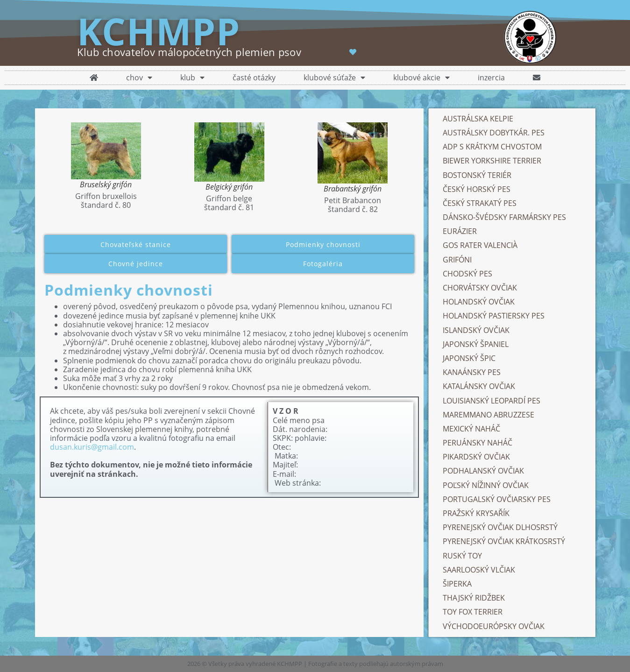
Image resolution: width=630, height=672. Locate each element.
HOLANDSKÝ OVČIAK (479, 302)
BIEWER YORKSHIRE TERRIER (492, 161)
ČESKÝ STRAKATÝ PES (480, 203)
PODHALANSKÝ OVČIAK (483, 471)
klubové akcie (421, 78)
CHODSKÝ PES (467, 274)
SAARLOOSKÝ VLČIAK (479, 570)
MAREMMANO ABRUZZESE (488, 415)
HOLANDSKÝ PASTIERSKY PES (494, 316)
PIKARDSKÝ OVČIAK (476, 457)
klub (192, 78)
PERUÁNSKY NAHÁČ (478, 443)
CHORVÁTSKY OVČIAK (480, 288)
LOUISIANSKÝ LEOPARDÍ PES (492, 401)
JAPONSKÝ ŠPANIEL (476, 344)
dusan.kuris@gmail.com (92, 447)
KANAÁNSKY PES (472, 372)
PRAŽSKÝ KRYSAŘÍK (476, 513)
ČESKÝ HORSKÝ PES (477, 189)
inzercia (491, 78)
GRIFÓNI (457, 260)
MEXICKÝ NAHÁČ (471, 429)
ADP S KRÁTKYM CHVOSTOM (492, 147)
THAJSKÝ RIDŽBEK (474, 598)
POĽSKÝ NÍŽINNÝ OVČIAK (486, 485)
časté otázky (254, 78)
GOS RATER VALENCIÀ (480, 245)
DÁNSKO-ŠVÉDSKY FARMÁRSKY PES (505, 217)
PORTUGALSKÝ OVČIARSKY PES (497, 499)
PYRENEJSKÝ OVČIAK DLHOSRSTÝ (500, 527)
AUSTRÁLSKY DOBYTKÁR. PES (494, 133)
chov (139, 78)
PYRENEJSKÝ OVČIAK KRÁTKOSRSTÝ (504, 541)
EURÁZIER (460, 231)
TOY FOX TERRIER (473, 612)
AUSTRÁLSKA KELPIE (478, 119)
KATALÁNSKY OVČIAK (479, 386)
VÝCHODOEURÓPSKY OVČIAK (494, 626)
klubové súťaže (334, 78)
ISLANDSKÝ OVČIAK (476, 330)
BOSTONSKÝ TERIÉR (477, 175)
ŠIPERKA (457, 584)
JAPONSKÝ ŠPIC (469, 358)
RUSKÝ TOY (462, 556)
